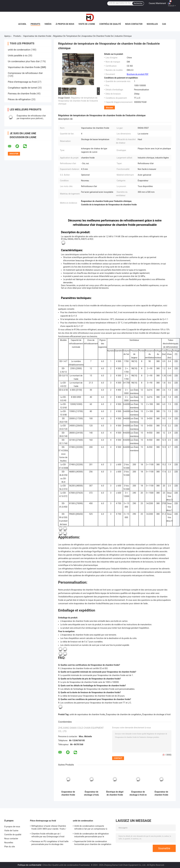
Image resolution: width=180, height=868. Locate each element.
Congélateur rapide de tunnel (22, 88)
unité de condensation (19, 50)
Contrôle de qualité (110, 24)
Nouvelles (152, 24)
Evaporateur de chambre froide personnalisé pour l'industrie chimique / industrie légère (68, 793)
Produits (35, 24)
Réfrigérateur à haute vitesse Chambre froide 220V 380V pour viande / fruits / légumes (49, 828)
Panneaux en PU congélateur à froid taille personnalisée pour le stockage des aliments (50, 843)
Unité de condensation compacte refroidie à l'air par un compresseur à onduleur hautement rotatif (91, 828)
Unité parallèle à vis (18, 56)
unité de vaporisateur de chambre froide (87, 714)
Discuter (109, 108)
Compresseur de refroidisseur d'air (25, 73)
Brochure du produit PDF (138, 74)
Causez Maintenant (157, 3)
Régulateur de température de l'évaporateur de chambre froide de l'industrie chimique (78, 101)
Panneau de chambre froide (22, 94)
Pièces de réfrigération (19, 99)
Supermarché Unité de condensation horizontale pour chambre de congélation (93, 843)
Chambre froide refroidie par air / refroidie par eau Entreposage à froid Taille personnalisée (48, 836)
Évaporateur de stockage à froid (156, 714)
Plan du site (10, 847)
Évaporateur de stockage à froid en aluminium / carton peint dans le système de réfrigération (138, 793)
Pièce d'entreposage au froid (22, 82)
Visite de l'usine (87, 24)
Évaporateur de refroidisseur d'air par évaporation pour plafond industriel (31, 118)
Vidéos (48, 24)
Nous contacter (134, 24)
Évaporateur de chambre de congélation (124, 714)
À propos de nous (65, 24)
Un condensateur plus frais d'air (24, 61)
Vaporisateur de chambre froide (37, 36)
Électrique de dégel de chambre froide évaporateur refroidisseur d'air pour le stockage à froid (115, 793)
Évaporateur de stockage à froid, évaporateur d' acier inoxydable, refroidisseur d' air (91, 793)
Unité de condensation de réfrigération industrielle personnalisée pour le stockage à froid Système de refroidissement (91, 836)
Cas (164, 24)
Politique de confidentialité (29, 865)
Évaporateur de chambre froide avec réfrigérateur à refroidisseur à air (161, 793)
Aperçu (7, 36)
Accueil (22, 24)
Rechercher (138, 3)
